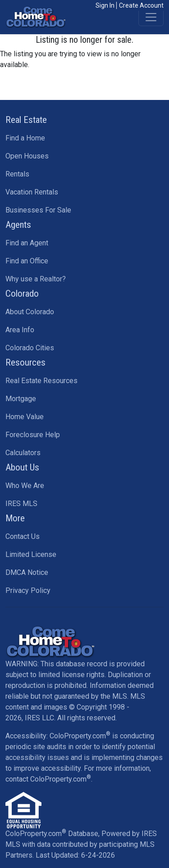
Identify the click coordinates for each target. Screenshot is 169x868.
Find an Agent (27, 243)
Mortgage (21, 399)
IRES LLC (39, 718)
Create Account (141, 5)
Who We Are (25, 486)
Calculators (23, 453)
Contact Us (23, 536)
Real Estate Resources (41, 381)
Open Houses (27, 156)
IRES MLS (21, 504)
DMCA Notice (27, 572)
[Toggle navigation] (151, 17)
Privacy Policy (28, 590)
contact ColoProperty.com (48, 779)
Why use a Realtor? (36, 279)
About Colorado (30, 312)
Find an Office (27, 261)
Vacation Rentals (32, 192)
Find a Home (25, 138)
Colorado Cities (30, 348)
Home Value (25, 417)
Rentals (17, 174)
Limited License (31, 554)
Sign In (105, 5)
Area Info (20, 330)
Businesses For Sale (38, 210)
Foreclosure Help (33, 435)
